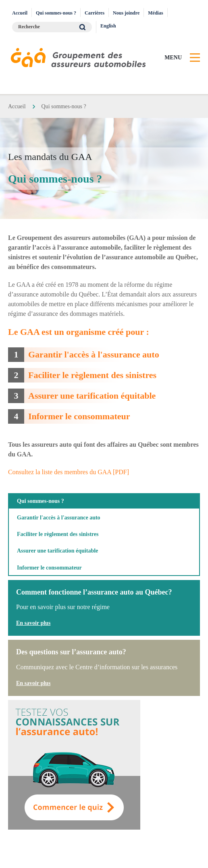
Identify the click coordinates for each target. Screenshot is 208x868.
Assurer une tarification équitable (92, 396)
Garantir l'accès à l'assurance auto (94, 354)
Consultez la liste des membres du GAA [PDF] (69, 472)
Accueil (20, 13)
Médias (155, 13)
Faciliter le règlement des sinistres (92, 375)
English (108, 26)
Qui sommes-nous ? (56, 13)
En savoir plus (33, 623)
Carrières (95, 13)
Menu (173, 58)
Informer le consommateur (79, 416)
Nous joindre (126, 13)
